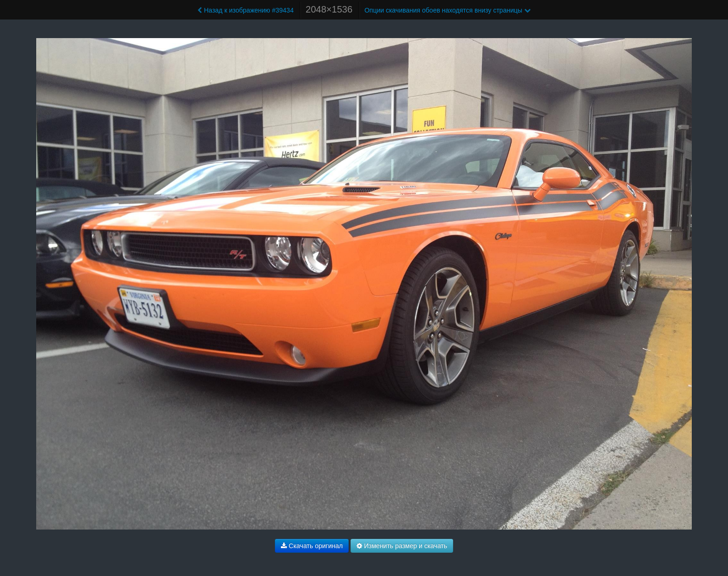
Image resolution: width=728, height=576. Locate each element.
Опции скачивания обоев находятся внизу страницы (448, 10)
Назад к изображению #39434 (245, 10)
